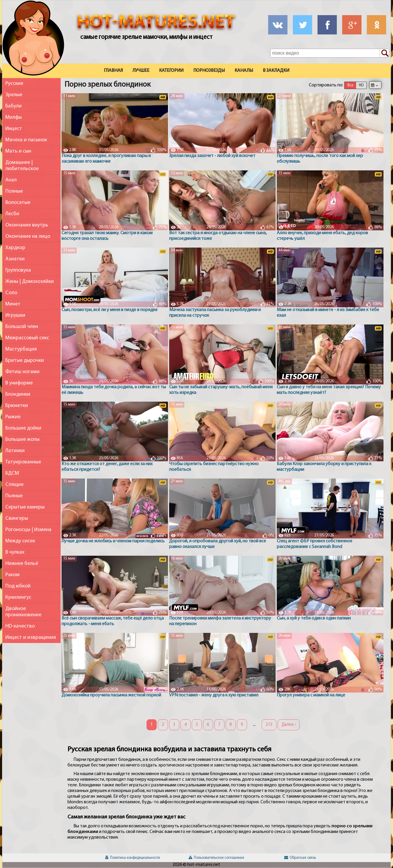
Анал (11, 180)
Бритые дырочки (25, 361)
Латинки (15, 451)
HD (361, 85)
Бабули (14, 106)
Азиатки (15, 259)
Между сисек (20, 541)
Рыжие (13, 417)
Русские (14, 84)
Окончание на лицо (28, 236)
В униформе (19, 383)
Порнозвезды (209, 71)
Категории (171, 71)
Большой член (22, 327)
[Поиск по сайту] (384, 53)
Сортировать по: (326, 85)
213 (269, 725)
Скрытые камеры (25, 507)
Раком (12, 575)
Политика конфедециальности (133, 858)
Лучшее (141, 71)
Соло (11, 293)
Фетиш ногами (22, 372)
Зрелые (14, 95)
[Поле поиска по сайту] (330, 53)
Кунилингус (18, 597)
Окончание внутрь (27, 225)
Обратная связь (300, 858)
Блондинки (18, 394)
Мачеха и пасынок (26, 140)
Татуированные (23, 462)
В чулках (15, 552)
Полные (14, 191)
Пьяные (14, 496)
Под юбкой (18, 586)
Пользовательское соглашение (216, 858)
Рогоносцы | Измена (28, 530)
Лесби (12, 214)
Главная (113, 71)
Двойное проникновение (23, 612)
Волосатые (18, 203)
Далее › (289, 725)
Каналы (244, 71)
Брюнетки (17, 406)
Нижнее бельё (22, 564)
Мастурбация (21, 349)
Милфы (14, 117)
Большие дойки (23, 428)
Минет (13, 304)
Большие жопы (22, 439)
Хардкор (15, 248)
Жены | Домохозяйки (30, 282)
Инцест (14, 129)
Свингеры (17, 518)
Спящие (14, 485)
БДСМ (12, 473)
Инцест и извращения (31, 637)
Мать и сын (18, 151)
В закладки (276, 71)
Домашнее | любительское (22, 166)
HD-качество (20, 626)
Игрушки (15, 315)
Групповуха (18, 270)
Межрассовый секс (27, 338)
